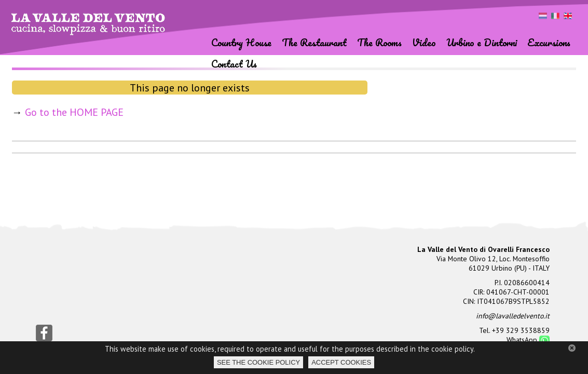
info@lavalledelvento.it (513, 316)
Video (424, 42)
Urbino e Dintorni (482, 42)
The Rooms (379, 42)
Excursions (549, 42)
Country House (241, 42)
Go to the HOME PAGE (74, 112)
